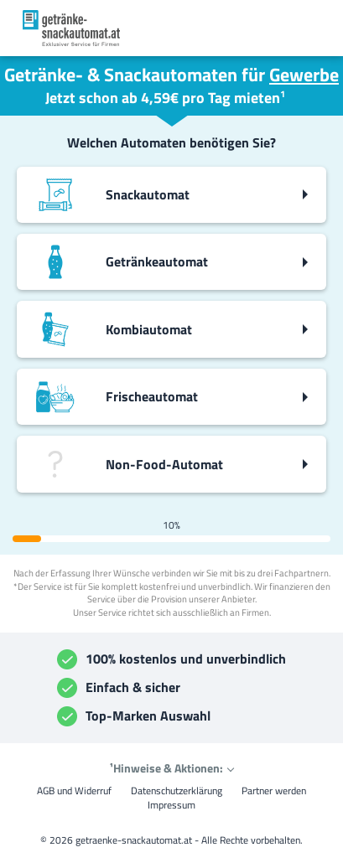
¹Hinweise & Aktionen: (166, 768)
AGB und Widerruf (74, 790)
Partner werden (274, 790)
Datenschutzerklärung (177, 790)
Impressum (171, 805)
